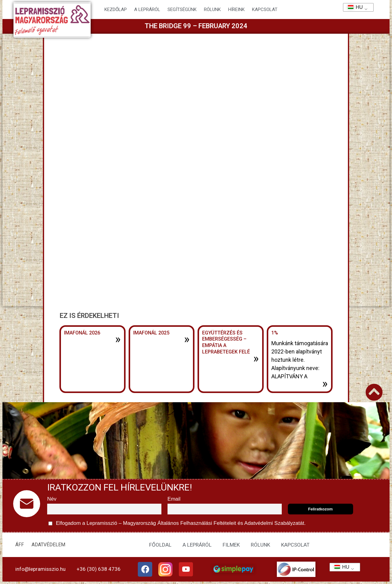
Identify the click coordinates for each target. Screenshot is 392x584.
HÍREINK (236, 10)
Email (174, 499)
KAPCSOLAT (265, 10)
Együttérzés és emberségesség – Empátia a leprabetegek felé (226, 342)
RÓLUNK (260, 545)
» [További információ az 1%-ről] (325, 384)
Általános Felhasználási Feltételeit (197, 523)
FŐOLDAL (160, 545)
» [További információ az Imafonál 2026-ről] (118, 339)
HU (353, 7)
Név (52, 499)
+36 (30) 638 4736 (99, 569)
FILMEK (231, 545)
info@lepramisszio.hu (40, 569)
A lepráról (147, 10)
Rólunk (212, 10)
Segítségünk (182, 10)
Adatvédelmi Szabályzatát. (274, 523)
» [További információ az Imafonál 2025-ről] (187, 339)
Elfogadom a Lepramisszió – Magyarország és (177, 523)
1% (275, 333)
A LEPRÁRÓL (197, 545)
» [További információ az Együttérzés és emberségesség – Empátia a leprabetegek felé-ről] (256, 358)
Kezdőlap (116, 10)
